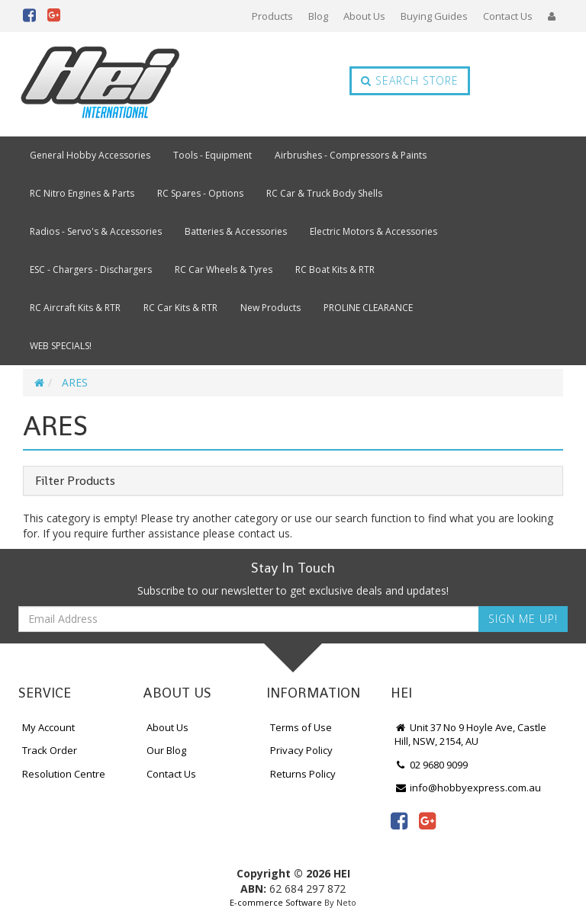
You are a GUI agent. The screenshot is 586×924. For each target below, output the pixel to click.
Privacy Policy (301, 750)
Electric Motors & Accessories (373, 231)
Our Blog (166, 750)
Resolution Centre (64, 774)
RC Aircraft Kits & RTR (75, 308)
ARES (75, 382)
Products (272, 16)
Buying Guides (434, 16)
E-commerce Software (276, 902)
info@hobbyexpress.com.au (468, 788)
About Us (364, 16)
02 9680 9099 (431, 765)
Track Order (50, 750)
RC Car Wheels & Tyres (224, 269)
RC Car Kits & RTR (180, 308)
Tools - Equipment (213, 155)
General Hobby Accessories (90, 155)
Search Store (410, 80)
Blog (318, 16)
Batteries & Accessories (236, 231)
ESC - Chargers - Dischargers (91, 269)
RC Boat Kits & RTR (335, 269)
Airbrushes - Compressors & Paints (351, 155)
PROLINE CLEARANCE (368, 308)
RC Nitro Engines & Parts (82, 193)
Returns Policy (303, 774)
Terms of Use (301, 727)
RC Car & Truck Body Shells (324, 193)
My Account (48, 727)
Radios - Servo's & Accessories (96, 231)
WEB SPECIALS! (61, 346)
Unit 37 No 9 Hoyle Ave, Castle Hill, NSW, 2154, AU (470, 735)
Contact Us (508, 16)
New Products (270, 308)
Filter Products (75, 481)
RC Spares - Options (200, 193)
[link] (399, 820)
